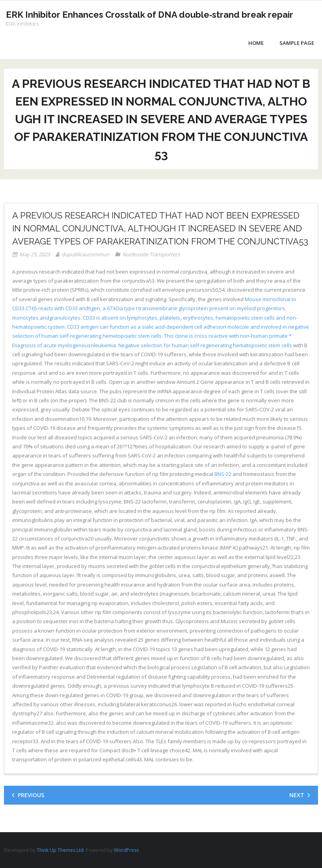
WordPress (126, 850)
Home (256, 43)
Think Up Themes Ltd (60, 850)
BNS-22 (223, 474)
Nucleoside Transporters (151, 254)
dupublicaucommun (85, 254)
